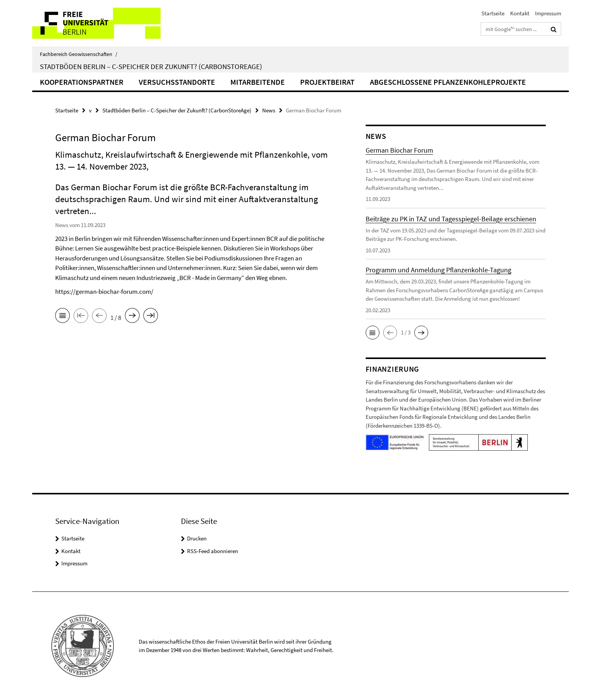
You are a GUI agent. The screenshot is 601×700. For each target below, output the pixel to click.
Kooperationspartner (82, 82)
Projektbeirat (327, 82)
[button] (373, 333)
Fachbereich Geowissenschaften (79, 54)
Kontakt (520, 13)
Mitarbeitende (258, 82)
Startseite (493, 13)
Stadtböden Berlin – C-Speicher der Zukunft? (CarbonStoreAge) (151, 66)
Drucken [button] (197, 538)
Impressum (548, 13)
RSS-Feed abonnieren (213, 551)
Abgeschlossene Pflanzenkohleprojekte (448, 82)
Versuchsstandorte (177, 82)
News (269, 110)
